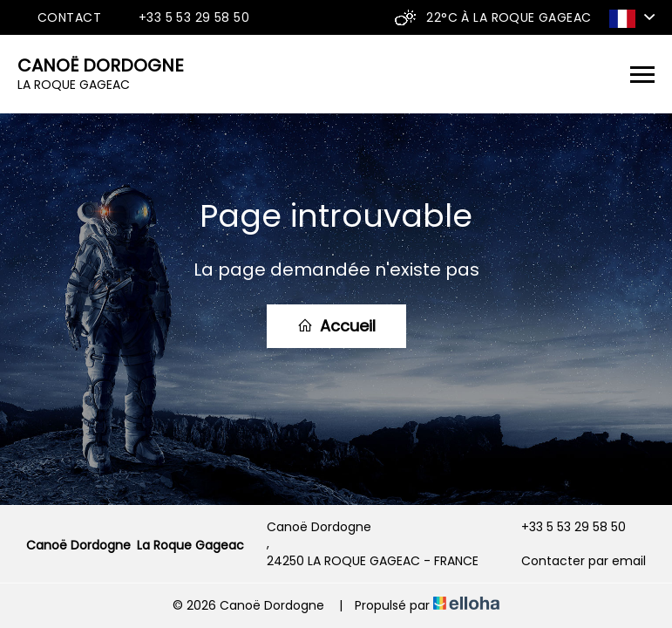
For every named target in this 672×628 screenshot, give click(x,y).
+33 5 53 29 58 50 (563, 527)
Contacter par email (574, 561)
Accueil (336, 326)
